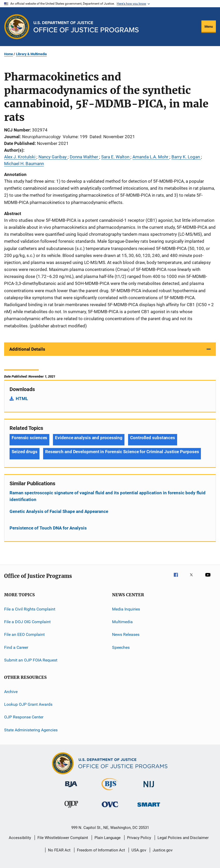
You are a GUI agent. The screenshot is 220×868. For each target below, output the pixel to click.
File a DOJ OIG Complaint (27, 622)
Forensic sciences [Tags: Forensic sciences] (29, 438)
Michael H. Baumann (24, 164)
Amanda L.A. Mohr (151, 157)
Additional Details (27, 349)
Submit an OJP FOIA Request (31, 660)
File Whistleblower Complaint (63, 838)
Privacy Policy (139, 838)
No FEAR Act (59, 850)
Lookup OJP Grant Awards (28, 704)
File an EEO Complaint (24, 634)
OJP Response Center (24, 717)
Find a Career (16, 647)
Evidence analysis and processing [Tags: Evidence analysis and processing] (89, 438)
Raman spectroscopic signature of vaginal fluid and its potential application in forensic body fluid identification (108, 496)
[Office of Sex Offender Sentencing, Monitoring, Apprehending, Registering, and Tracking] (149, 808)
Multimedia (122, 622)
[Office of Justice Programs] (17, 27)
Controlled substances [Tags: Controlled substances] (153, 438)
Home (9, 54)
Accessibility (20, 838)
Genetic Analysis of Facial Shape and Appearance (59, 511)
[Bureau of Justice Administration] (71, 788)
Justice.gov (163, 850)
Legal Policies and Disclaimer (183, 838)
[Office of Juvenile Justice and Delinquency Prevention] (71, 809)
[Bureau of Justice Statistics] (110, 791)
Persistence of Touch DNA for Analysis (48, 528)
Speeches (121, 647)
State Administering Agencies (31, 730)
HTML (22, 399)
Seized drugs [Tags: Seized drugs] (25, 452)
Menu (209, 27)
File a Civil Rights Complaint (30, 609)
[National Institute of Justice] (149, 788)
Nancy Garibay (53, 157)
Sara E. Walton (116, 157)
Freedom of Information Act (101, 850)
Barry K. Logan (186, 157)
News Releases (126, 634)
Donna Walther (84, 157)
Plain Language (108, 838)
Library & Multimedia (31, 54)
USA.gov (139, 850)
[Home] (86, 27)
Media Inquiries (126, 609)
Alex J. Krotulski (20, 157)
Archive (11, 691)
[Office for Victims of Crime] (110, 808)
